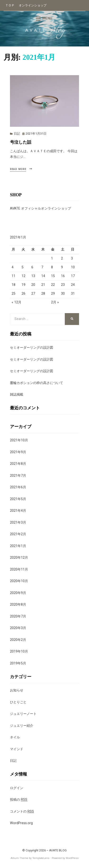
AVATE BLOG (58, 850)
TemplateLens (41, 858)
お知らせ (17, 690)
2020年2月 (18, 640)
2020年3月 (18, 628)
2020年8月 (18, 605)
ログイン (17, 788)
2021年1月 (18, 546)
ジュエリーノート (23, 714)
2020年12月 (19, 558)
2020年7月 (18, 616)
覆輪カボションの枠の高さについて (37, 383)
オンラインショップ (33, 5)
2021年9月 (18, 452)
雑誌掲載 (17, 395)
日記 (17, 134)
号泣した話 (21, 142)
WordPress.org (21, 823)
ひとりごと (18, 702)
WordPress (72, 858)
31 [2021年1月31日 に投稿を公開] (73, 294)
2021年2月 (18, 534)
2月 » (55, 302)
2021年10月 (19, 440)
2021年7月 (18, 476)
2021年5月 (18, 499)
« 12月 (16, 302)
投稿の (19, 800)
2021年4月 (18, 511)
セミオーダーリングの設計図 (32, 348)
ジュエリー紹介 (22, 726)
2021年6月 (18, 487)
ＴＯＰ (10, 5)
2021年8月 (18, 464)
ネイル (15, 737)
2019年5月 (18, 663)
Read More (18, 169)
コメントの (22, 812)
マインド (17, 749)
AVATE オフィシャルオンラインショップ (40, 208)
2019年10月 (19, 651)
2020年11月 (19, 569)
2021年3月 (18, 523)
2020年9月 (18, 593)
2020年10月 (19, 581)
